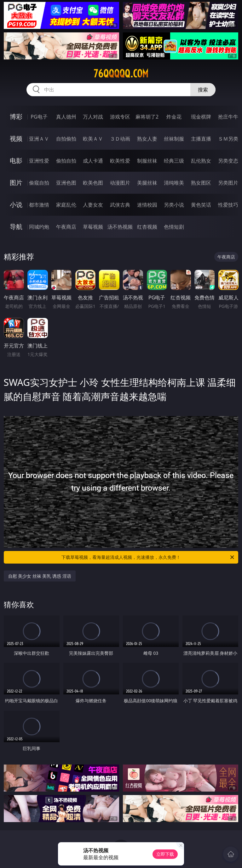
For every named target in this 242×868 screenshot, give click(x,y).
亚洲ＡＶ (39, 139)
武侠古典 (120, 205)
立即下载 (165, 854)
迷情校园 (147, 205)
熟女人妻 (147, 139)
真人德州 (66, 117)
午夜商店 (66, 227)
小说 (16, 205)
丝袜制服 (174, 139)
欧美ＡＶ (93, 139)
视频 (16, 139)
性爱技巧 (228, 205)
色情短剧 (174, 227)
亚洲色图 (66, 183)
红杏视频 (147, 227)
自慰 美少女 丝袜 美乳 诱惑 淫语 (40, 576)
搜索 (203, 90)
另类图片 (228, 183)
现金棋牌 (201, 117)
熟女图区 (201, 183)
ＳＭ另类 (228, 139)
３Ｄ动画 (120, 139)
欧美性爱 (120, 161)
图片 (16, 183)
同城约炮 (39, 227)
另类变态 (228, 161)
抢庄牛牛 (228, 117)
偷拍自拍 (66, 161)
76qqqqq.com (121, 74)
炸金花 (174, 117)
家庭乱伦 (66, 205)
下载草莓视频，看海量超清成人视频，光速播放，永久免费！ (148, 557)
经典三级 (174, 161)
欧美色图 (93, 183)
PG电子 (39, 117)
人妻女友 (93, 205)
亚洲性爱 (39, 161)
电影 (16, 161)
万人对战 (93, 117)
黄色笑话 (201, 205)
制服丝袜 (147, 161)
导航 (16, 227)
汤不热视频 (120, 227)
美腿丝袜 (147, 183)
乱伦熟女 (201, 161)
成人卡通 (93, 161)
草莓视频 (93, 227)
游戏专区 (120, 117)
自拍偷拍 (66, 139)
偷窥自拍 (39, 183)
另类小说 (174, 205)
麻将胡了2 (147, 117)
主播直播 (201, 139)
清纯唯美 (174, 183)
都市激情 (39, 205)
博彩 (16, 117)
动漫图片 (120, 183)
